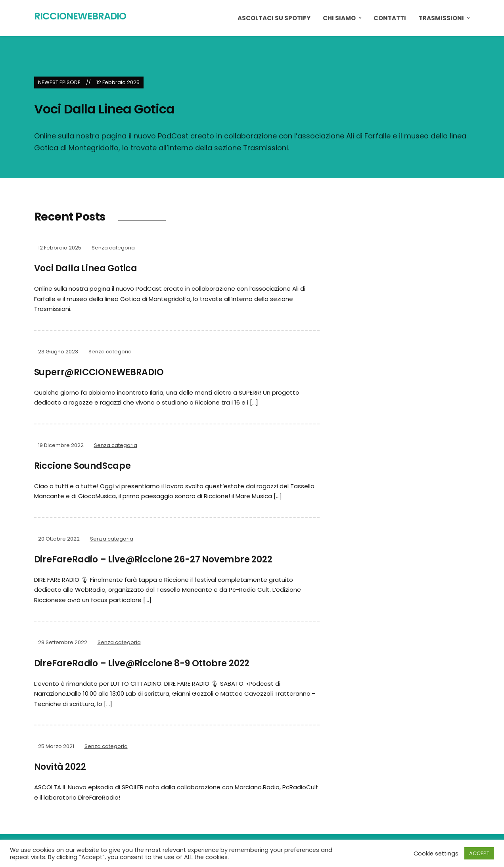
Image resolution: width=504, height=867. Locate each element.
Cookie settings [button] (436, 854)
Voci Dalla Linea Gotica (104, 109)
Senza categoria (113, 248)
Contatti (390, 18)
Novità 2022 (60, 767)
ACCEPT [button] (479, 853)
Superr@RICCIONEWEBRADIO (99, 372)
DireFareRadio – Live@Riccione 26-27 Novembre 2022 (153, 559)
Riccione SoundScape (82, 466)
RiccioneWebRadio (80, 16)
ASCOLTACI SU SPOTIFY (274, 18)
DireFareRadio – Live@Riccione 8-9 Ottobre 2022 (142, 663)
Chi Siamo (339, 18)
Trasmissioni (441, 18)
